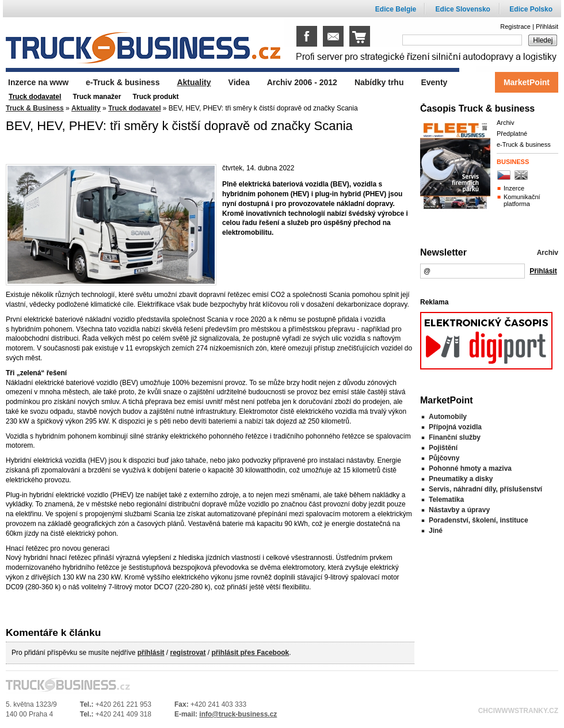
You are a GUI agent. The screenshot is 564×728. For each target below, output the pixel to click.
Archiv (506, 123)
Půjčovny (444, 458)
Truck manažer (97, 97)
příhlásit (151, 653)
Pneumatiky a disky (461, 479)
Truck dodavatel (134, 108)
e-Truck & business (524, 144)
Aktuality (86, 108)
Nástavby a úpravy (459, 510)
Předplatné (512, 134)
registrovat (188, 653)
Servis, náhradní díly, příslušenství (485, 489)
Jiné (436, 531)
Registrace (515, 26)
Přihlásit (547, 26)
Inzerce (514, 188)
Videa (239, 82)
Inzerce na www (38, 82)
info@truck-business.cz (238, 714)
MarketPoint (527, 82)
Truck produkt (155, 97)
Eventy (434, 82)
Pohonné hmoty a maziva (470, 468)
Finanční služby (455, 437)
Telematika (446, 500)
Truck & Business (35, 108)
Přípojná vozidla (455, 427)
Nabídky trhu (379, 82)
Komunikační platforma (522, 200)
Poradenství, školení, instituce (479, 520)
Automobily (448, 417)
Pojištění (443, 448)
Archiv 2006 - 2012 (302, 82)
